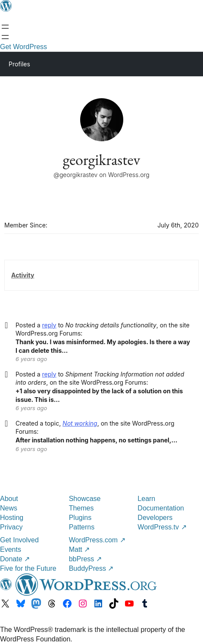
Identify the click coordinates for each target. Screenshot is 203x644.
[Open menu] (5, 27)
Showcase (85, 499)
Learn (146, 499)
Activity (23, 275)
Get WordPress (23, 47)
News (9, 508)
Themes (81, 508)
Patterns (82, 527)
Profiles (19, 64)
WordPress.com (97, 540)
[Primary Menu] (184, 63)
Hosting (12, 518)
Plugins (80, 518)
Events (11, 549)
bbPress (85, 559)
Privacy (11, 527)
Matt (80, 549)
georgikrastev (102, 160)
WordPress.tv (162, 527)
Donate (15, 559)
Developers (155, 518)
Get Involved (19, 540)
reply (49, 325)
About (9, 499)
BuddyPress (91, 568)
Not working (80, 423)
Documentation (161, 508)
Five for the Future (28, 568)
